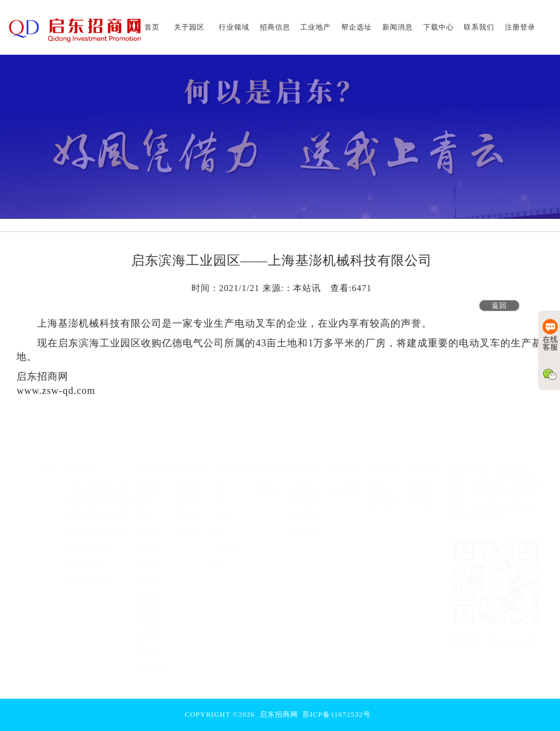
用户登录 (422, 497)
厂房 (219, 483)
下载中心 (347, 464)
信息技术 (148, 558)
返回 (499, 306)
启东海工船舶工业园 (97, 483)
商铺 (219, 527)
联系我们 (386, 464)
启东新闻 (304, 513)
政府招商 (186, 483)
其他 (219, 558)
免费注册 (422, 483)
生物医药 (148, 603)
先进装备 (148, 588)
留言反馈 (383, 497)
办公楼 (223, 513)
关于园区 (84, 464)
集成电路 (148, 543)
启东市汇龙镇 (87, 573)
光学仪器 (148, 618)
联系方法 (383, 483)
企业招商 (186, 513)
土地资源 (226, 543)
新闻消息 (307, 464)
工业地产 (229, 464)
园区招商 (186, 497)
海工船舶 (148, 483)
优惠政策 (304, 483)
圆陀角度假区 (87, 558)
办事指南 (304, 497)
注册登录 (425, 464)
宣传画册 (343, 483)
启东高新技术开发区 (97, 513)
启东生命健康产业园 (97, 527)
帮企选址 (269, 464)
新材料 (144, 497)
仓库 (219, 497)
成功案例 (186, 527)
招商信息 (190, 464)
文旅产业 (148, 648)
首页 (48, 464)
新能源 (144, 527)
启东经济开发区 (90, 543)
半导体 (144, 513)
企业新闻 (304, 527)
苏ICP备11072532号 (337, 714)
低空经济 (148, 634)
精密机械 (148, 573)
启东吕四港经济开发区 (100, 497)
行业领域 (151, 464)
